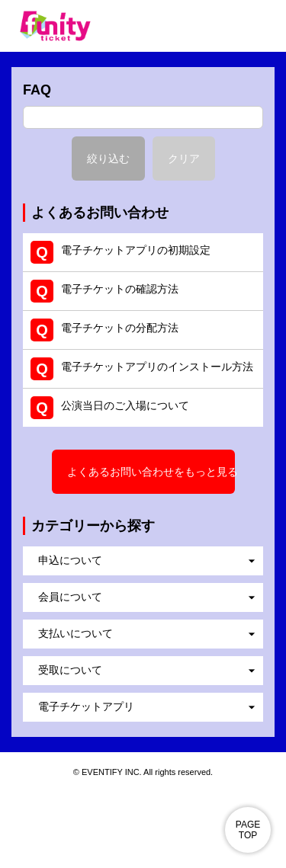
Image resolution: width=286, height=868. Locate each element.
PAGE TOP (248, 830)
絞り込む (108, 159)
